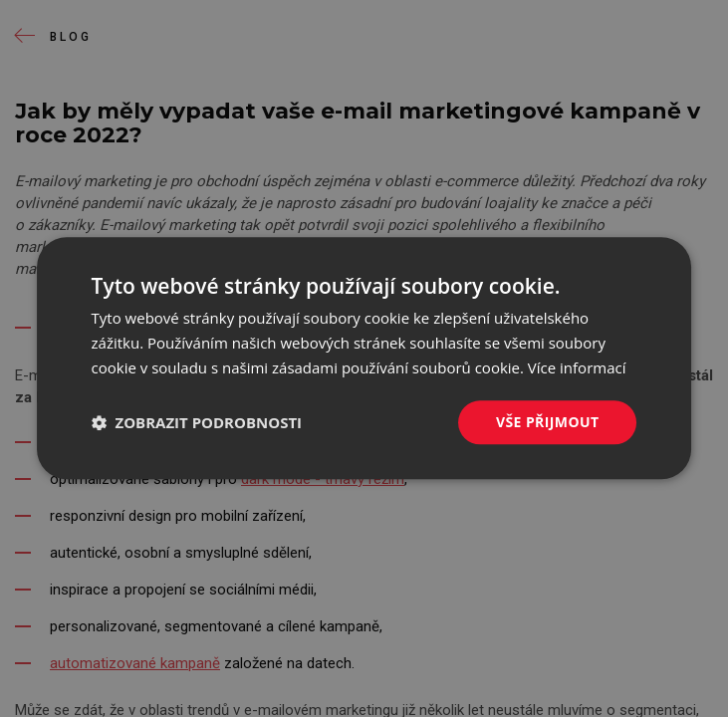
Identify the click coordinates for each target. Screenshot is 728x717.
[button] (197, 422)
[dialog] (364, 358)
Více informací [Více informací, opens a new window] (577, 367)
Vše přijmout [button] (547, 422)
